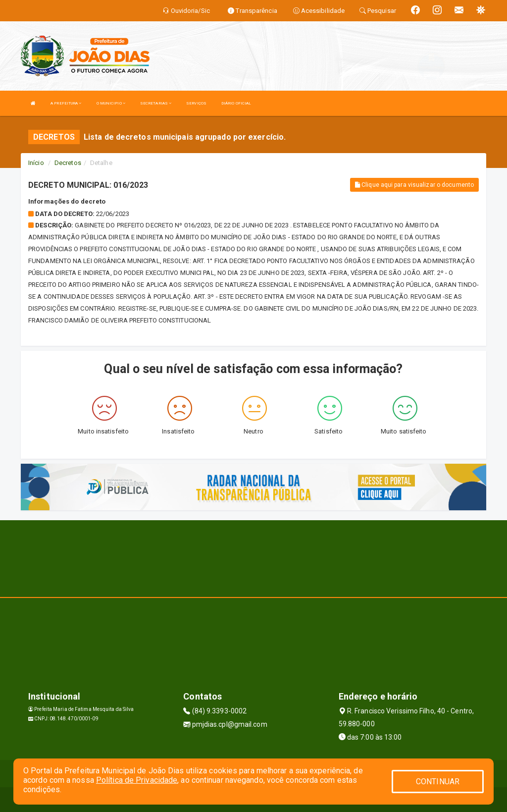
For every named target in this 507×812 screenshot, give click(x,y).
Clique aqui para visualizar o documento (414, 185)
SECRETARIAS (156, 103)
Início (36, 163)
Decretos (68, 163)
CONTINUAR (438, 782)
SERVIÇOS (196, 103)
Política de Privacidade (137, 780)
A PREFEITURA (66, 103)
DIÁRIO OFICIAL (236, 103)
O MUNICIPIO (111, 103)
